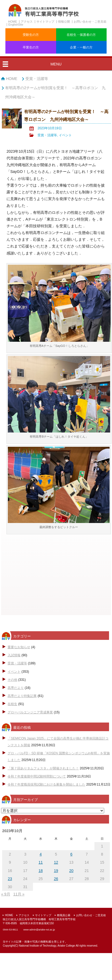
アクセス (27, 22)
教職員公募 (64, 915)
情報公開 (64, 22)
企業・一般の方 (81, 47)
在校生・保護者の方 (81, 35)
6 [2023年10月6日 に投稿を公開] (71, 854)
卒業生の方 (31, 47)
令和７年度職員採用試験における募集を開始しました (46, 784)
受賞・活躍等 (37, 79)
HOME (13, 22)
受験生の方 (31, 35)
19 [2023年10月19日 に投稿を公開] (56, 871)
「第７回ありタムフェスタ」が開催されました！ (43, 768)
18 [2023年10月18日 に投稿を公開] (41, 871)
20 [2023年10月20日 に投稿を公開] (72, 871)
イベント (65, 135)
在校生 (12, 704)
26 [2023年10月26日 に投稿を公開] (56, 879)
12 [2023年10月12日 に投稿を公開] (56, 862)
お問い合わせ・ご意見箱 (90, 22)
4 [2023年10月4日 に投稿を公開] (41, 854)
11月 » (19, 894)
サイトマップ (45, 22)
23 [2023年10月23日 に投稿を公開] (10, 879)
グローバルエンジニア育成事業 (30, 712)
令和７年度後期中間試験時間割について (37, 776)
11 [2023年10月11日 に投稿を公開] (41, 862)
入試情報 (14, 655)
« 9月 (6, 894)
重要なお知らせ (19, 647)
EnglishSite (16, 25)
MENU (56, 64)
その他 (12, 680)
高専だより (16, 688)
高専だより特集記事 (22, 696)
